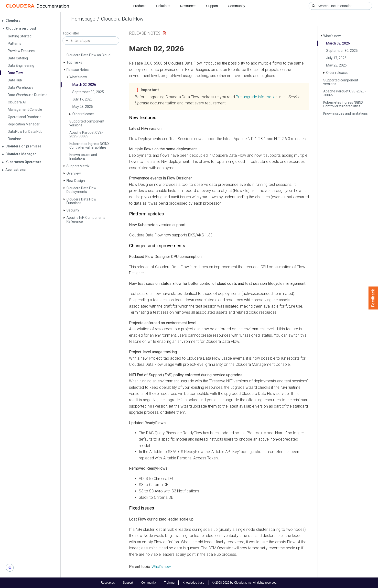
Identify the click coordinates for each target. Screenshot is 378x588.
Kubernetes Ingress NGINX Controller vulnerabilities (89, 146)
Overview (74, 173)
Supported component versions (87, 123)
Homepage (83, 19)
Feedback (373, 298)
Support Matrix (78, 166)
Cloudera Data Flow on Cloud (88, 55)
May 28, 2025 (83, 107)
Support (212, 6)
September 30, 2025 (88, 92)
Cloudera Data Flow (122, 19)
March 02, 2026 (84, 85)
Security (73, 210)
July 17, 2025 (82, 99)
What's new (78, 77)
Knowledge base (193, 583)
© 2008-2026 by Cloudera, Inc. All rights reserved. (245, 583)
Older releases (83, 114)
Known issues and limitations (83, 157)
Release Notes (78, 70)
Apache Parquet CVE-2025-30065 (86, 134)
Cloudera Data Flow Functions (81, 201)
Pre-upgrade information (257, 97)
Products (140, 6)
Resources (188, 6)
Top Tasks (74, 62)
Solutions (163, 6)
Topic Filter (71, 33)
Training (169, 583)
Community (237, 6)
